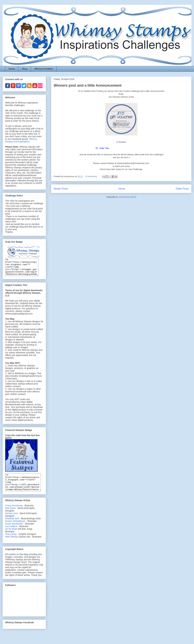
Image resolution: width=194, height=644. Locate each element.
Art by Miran (11, 536)
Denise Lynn (11, 520)
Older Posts (182, 189)
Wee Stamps (12, 543)
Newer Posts (61, 189)
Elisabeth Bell (12, 525)
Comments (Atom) (128, 197)
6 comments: (92, 176)
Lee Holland (11, 533)
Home (12, 69)
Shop (25, 69)
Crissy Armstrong (14, 512)
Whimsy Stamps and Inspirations (21, 140)
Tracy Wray (11, 541)
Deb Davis (10, 515)
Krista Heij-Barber (14, 530)
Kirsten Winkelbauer (15, 528)
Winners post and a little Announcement (88, 85)
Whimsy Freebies (44, 69)
